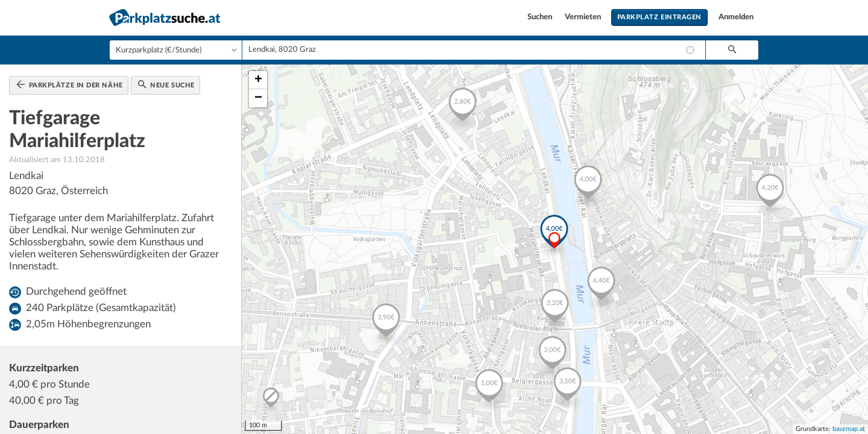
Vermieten (584, 17)
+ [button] (258, 80)
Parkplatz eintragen (659, 17)
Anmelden (736, 17)
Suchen (541, 17)
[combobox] (474, 50)
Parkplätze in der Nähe (70, 84)
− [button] (258, 98)
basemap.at (849, 429)
